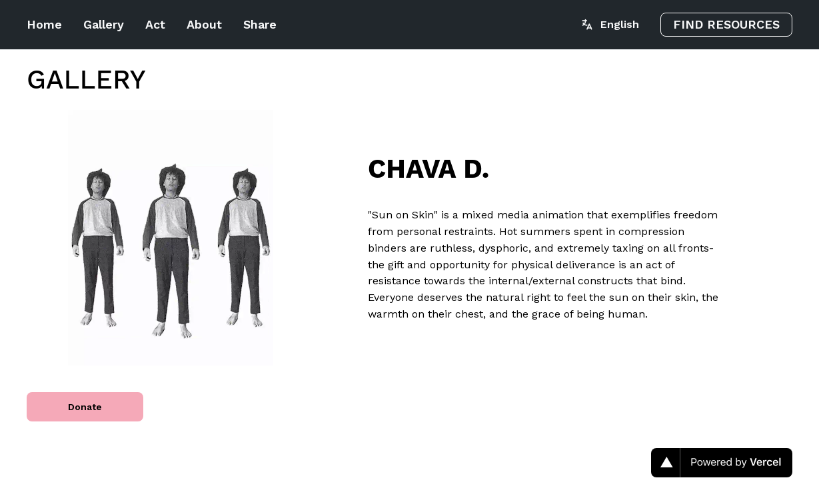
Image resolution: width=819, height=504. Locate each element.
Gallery (104, 24)
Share (260, 24)
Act (155, 24)
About (204, 24)
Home (44, 24)
